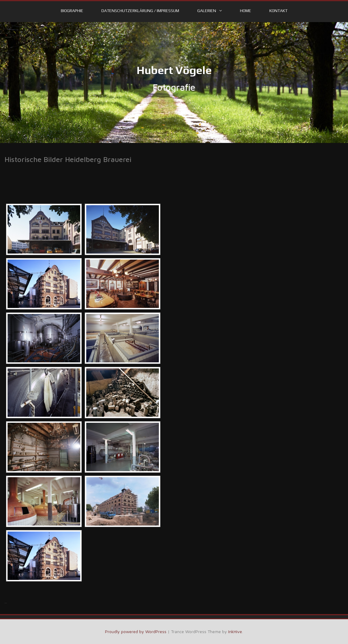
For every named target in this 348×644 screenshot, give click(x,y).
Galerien (207, 11)
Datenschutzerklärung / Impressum (140, 11)
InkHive (235, 631)
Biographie (72, 11)
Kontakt (278, 11)
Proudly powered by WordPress (136, 631)
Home (246, 11)
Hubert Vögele (174, 70)
